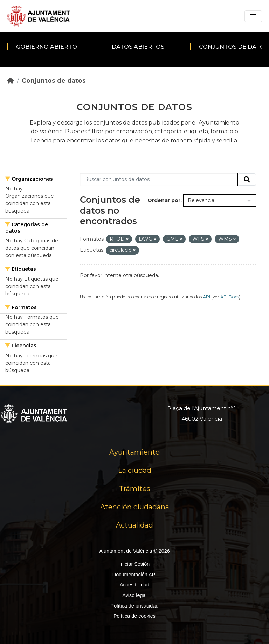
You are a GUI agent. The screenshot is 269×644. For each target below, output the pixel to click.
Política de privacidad (135, 606)
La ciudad (135, 470)
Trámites (135, 489)
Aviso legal (134, 595)
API (206, 297)
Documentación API (134, 575)
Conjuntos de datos (54, 80)
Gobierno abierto (47, 47)
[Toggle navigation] (253, 16)
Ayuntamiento (134, 452)
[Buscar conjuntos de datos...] (159, 180)
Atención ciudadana (135, 507)
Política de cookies (134, 616)
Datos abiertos (138, 47)
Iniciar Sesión (134, 564)
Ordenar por (164, 200)
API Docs (230, 297)
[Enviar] (247, 180)
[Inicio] (11, 80)
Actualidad (134, 525)
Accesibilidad (134, 585)
